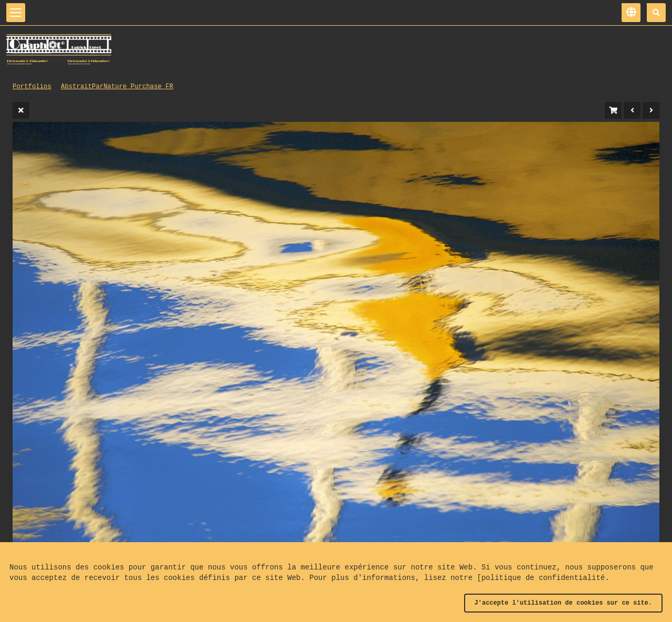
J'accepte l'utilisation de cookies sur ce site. (563, 603)
